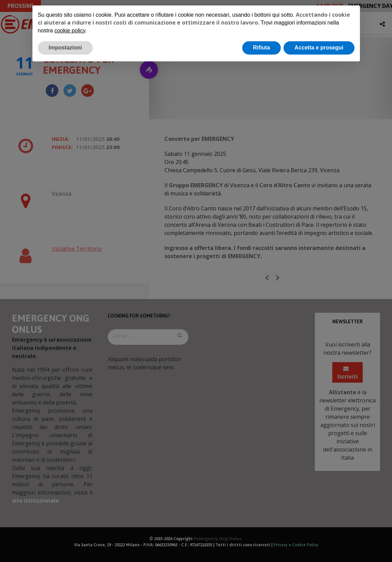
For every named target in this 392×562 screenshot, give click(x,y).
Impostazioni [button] (66, 48)
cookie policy (70, 31)
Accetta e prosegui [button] (319, 48)
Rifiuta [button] (262, 48)
